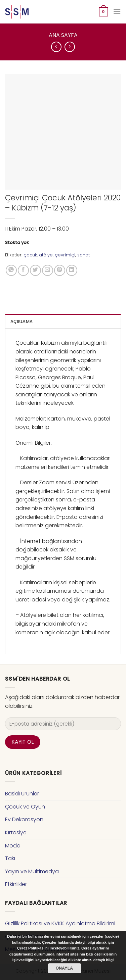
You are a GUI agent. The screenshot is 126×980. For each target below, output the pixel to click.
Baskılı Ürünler (22, 794)
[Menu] (117, 12)
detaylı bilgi (104, 960)
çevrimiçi (65, 255)
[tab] (63, 321)
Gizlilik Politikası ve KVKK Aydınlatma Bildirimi (60, 923)
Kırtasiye (16, 832)
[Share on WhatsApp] (11, 270)
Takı (10, 858)
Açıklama (22, 321)
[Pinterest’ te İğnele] (60, 270)
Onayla (65, 968)
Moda (13, 846)
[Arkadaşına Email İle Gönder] (48, 270)
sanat (83, 255)
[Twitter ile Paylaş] (35, 270)
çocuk (30, 255)
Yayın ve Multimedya (32, 871)
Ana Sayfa (63, 35)
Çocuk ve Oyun (25, 807)
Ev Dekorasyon (24, 819)
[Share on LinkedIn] (72, 270)
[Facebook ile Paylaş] (23, 270)
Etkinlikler (16, 884)
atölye (46, 255)
